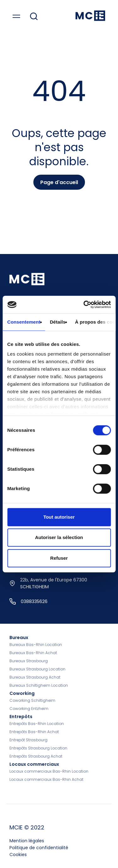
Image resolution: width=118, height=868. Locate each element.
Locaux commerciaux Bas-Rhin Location (49, 771)
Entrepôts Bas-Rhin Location (37, 724)
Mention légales (27, 841)
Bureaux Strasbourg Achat (35, 677)
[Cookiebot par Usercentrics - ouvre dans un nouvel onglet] (84, 304)
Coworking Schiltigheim (32, 700)
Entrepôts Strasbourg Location (38, 748)
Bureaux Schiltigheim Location (39, 685)
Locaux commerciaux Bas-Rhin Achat (46, 779)
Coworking (22, 693)
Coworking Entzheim (29, 709)
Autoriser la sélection (59, 537)
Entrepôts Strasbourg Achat (36, 756)
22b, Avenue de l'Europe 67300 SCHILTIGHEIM (48, 583)
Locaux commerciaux (34, 764)
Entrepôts (21, 717)
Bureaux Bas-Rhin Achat (33, 653)
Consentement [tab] (24, 322)
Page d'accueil (59, 182)
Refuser (59, 558)
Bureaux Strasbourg (29, 661)
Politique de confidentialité (39, 848)
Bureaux (19, 638)
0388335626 (28, 601)
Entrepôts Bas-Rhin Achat (34, 732)
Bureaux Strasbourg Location (37, 669)
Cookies (18, 855)
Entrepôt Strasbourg (28, 740)
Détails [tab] (58, 322)
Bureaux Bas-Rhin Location (36, 645)
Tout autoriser (59, 517)
